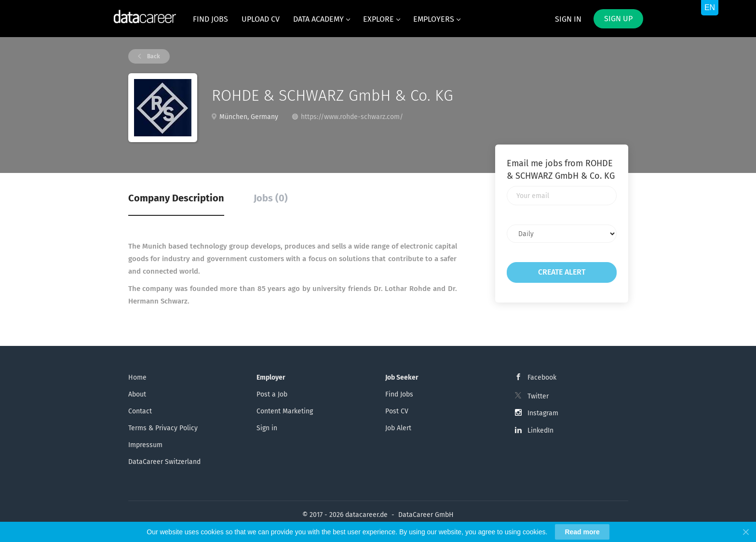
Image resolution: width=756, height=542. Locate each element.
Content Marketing (285, 411)
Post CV (397, 411)
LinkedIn (540, 430)
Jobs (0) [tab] (271, 198)
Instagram (543, 413)
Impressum (145, 445)
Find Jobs (399, 394)
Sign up (618, 19)
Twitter (538, 396)
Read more (582, 532)
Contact (140, 411)
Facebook (542, 377)
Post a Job (272, 394)
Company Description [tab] (176, 198)
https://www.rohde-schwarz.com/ (352, 117)
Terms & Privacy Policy (163, 428)
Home (137, 377)
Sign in (568, 19)
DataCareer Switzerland (164, 462)
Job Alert (398, 428)
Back (153, 56)
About (137, 394)
